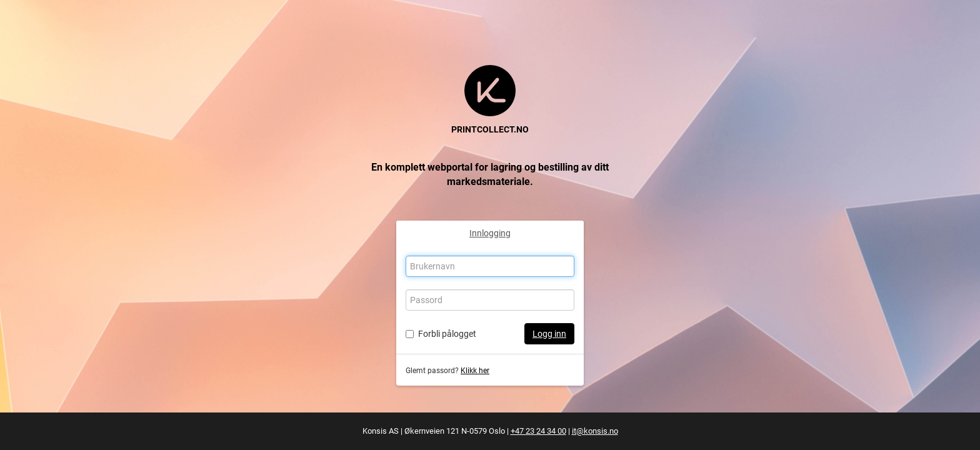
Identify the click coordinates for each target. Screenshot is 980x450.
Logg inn (549, 334)
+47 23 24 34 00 (538, 431)
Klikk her (475, 371)
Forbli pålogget (447, 334)
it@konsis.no (595, 431)
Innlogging (490, 233)
